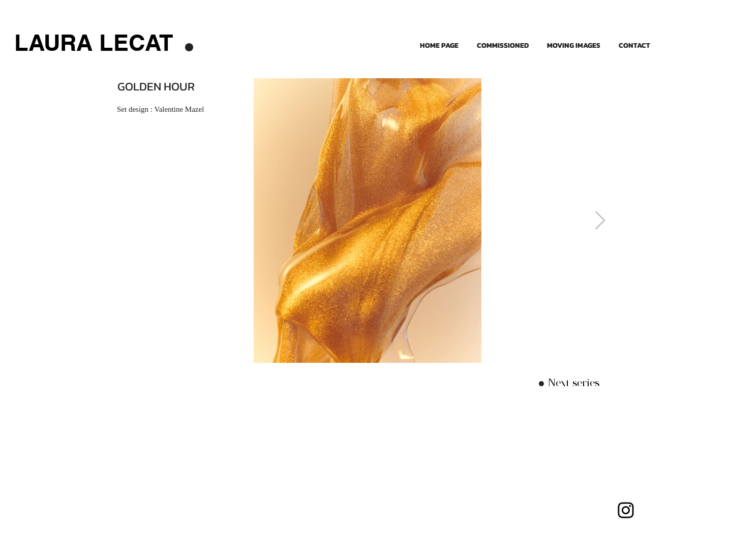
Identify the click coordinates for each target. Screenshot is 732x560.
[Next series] (574, 383)
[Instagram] (626, 510)
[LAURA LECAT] (94, 42)
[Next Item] (600, 221)
